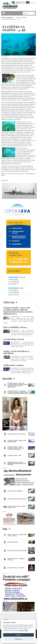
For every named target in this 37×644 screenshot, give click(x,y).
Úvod (18, 18)
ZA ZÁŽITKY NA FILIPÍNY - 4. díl (11, 19)
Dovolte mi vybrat (23, 631)
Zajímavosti (24, 18)
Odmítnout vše (18, 639)
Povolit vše (18, 635)
